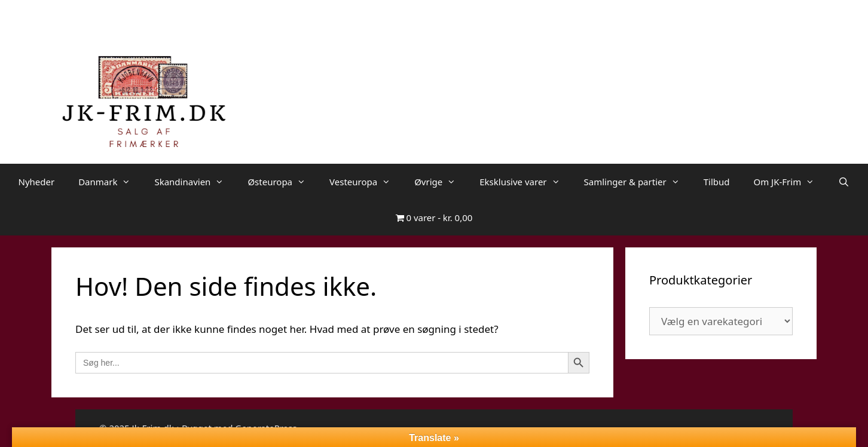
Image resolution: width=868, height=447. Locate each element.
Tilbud (717, 182)
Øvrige (441, 182)
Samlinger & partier (638, 182)
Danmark (110, 182)
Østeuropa (282, 182)
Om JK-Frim (790, 182)
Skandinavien (195, 182)
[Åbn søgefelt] (844, 182)
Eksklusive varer (525, 182)
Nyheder (36, 182)
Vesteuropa (366, 182)
